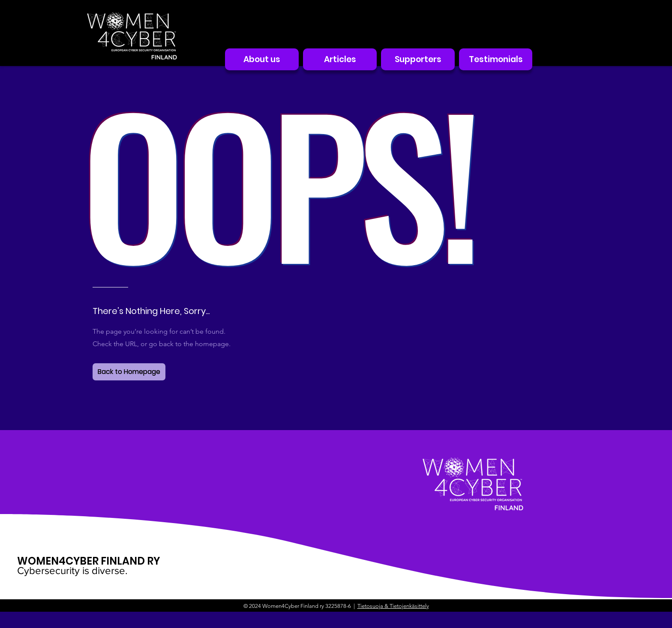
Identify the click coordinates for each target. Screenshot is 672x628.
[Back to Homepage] (129, 372)
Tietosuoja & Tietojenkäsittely (393, 606)
